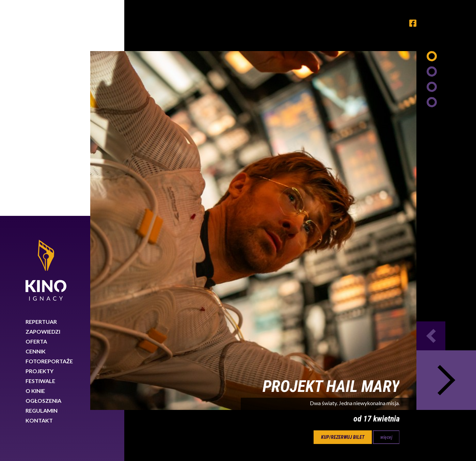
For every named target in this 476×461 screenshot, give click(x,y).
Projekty (39, 155)
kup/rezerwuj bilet (343, 221)
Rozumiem (445, 438)
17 (262, 256)
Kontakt (39, 204)
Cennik (36, 135)
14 (190, 256)
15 (214, 256)
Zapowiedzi (43, 116)
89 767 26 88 (387, 400)
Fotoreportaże (49, 145)
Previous (431, 120)
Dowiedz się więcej (363, 437)
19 (311, 256)
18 (286, 256)
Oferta (36, 125)
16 (238, 256)
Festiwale (40, 165)
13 (165, 256)
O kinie (35, 175)
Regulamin (42, 195)
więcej (386, 221)
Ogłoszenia (43, 185)
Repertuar (41, 106)
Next (446, 164)
